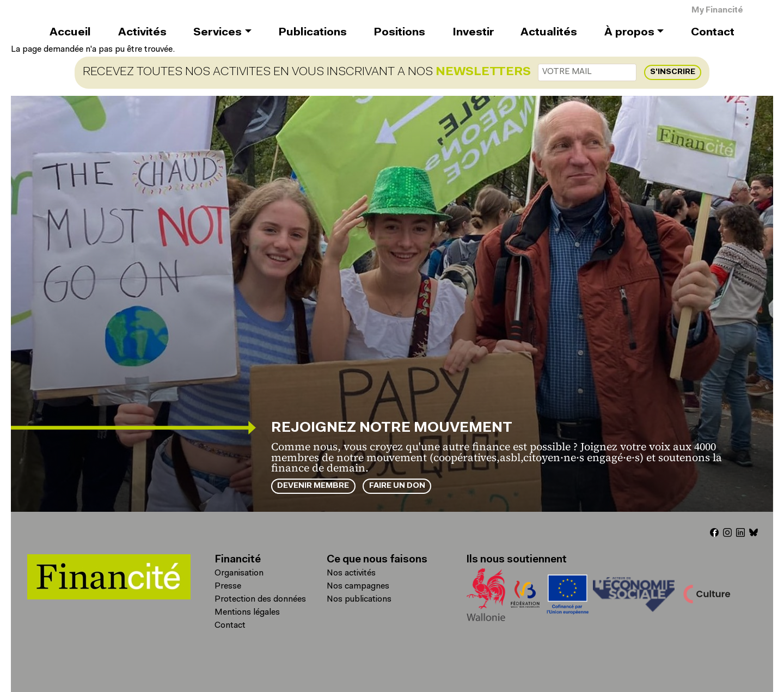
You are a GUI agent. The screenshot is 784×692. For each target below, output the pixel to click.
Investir (473, 33)
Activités (142, 33)
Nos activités (351, 573)
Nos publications (359, 599)
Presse (228, 586)
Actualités (549, 33)
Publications (313, 33)
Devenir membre (313, 486)
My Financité (717, 11)
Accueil (70, 33)
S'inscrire (673, 72)
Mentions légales (247, 613)
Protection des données (260, 599)
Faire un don (397, 486)
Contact (713, 33)
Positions (399, 33)
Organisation (239, 573)
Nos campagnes (358, 586)
